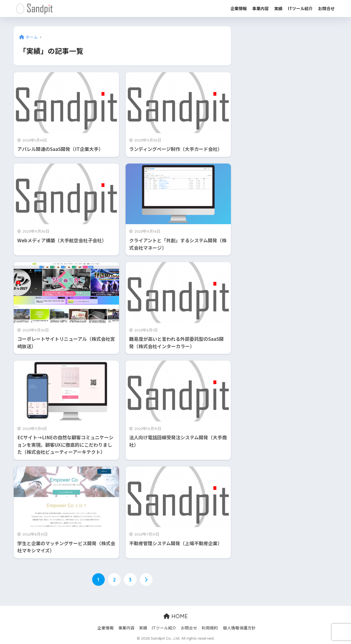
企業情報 (239, 8)
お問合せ (326, 8)
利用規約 (210, 628)
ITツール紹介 (300, 8)
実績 (278, 8)
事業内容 (261, 8)
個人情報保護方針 (239, 628)
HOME (176, 616)
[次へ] (146, 580)
